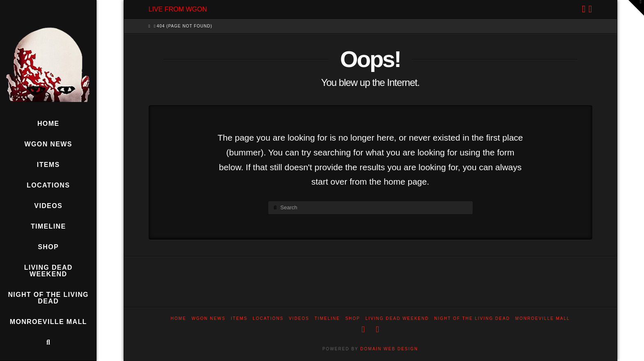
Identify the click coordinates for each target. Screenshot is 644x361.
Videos (299, 318)
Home (178, 318)
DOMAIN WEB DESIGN (389, 349)
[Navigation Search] (48, 342)
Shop (353, 318)
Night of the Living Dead (472, 318)
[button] (636, 8)
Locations (268, 318)
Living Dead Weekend (397, 318)
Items (239, 318)
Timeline (327, 318)
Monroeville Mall (542, 318)
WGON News (208, 318)
